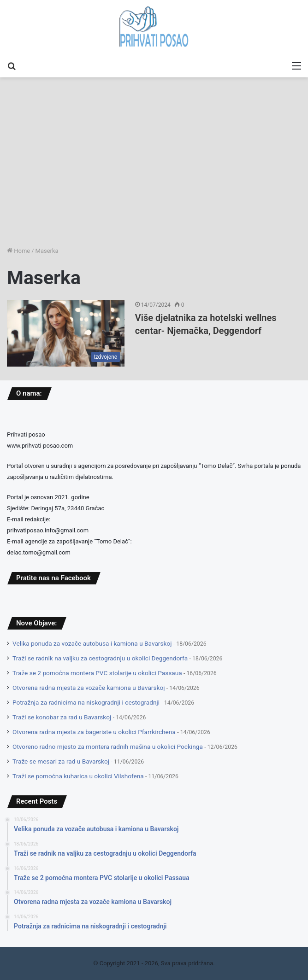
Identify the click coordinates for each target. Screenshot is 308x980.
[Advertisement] (154, 175)
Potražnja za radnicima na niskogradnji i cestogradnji (86, 702)
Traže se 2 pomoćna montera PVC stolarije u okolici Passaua (97, 673)
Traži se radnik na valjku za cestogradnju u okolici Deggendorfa (100, 658)
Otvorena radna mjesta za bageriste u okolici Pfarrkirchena (94, 732)
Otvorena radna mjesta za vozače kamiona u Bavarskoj (89, 688)
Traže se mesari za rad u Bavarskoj (61, 761)
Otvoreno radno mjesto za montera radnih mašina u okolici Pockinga (108, 747)
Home (18, 251)
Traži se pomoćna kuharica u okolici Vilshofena (78, 776)
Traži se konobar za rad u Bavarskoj (62, 717)
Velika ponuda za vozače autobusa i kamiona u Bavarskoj (92, 643)
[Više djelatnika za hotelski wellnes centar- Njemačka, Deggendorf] (66, 333)
